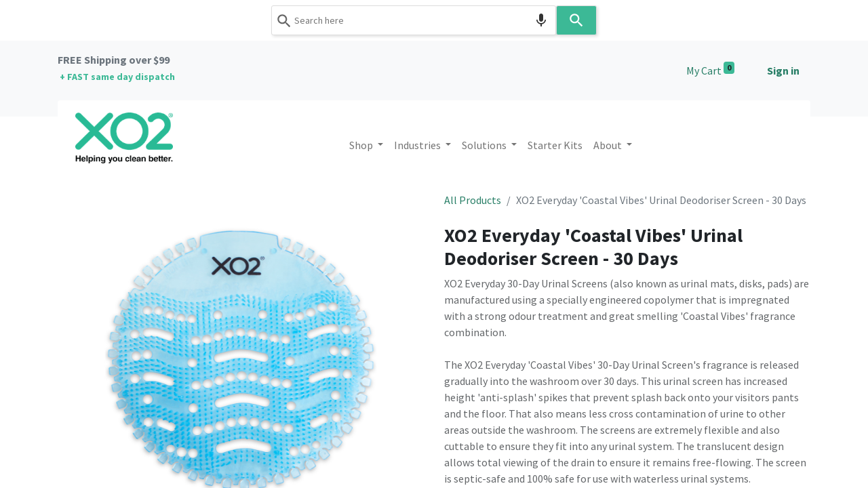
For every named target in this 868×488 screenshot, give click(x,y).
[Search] (576, 20)
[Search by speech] (541, 20)
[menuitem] (555, 145)
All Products (473, 200)
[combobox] (414, 20)
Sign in (783, 70)
